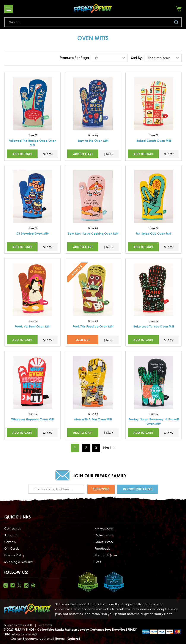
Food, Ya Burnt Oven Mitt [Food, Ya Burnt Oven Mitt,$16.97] (32, 326)
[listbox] (109, 58)
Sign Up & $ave (106, 555)
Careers (10, 542)
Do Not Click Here (138, 489)
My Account (104, 528)
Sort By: (137, 58)
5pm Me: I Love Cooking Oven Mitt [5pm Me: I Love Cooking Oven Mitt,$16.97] (93, 233)
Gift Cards (12, 548)
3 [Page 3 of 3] (96, 448)
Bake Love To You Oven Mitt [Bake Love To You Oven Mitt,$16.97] (154, 326)
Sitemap (46, 625)
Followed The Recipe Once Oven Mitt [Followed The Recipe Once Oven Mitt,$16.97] (32, 143)
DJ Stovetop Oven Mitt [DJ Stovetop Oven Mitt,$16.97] (32, 233)
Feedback (102, 548)
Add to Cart (22, 154)
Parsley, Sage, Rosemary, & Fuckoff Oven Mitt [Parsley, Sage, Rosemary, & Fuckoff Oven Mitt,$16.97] (154, 421)
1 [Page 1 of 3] (75, 448)
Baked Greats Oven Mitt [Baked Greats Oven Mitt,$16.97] (154, 141)
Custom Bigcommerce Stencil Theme (38, 638)
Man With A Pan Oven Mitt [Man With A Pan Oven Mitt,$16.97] (93, 419)
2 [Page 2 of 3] (86, 448)
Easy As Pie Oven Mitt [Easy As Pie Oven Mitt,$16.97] (93, 141)
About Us (11, 535)
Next (109, 448)
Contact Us (13, 528)
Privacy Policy (14, 555)
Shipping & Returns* (19, 562)
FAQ (98, 562)
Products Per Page (74, 58)
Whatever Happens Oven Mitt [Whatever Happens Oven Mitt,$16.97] (32, 419)
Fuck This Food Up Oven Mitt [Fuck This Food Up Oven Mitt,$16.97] (93, 326)
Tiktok (6, 585)
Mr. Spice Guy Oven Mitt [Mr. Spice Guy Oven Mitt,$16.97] (154, 233)
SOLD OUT (83, 340)
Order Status (104, 535)
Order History (104, 542)
